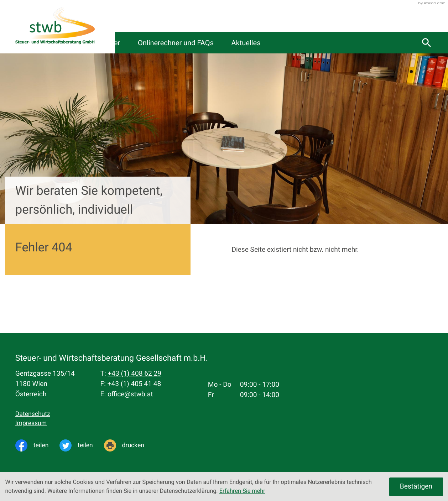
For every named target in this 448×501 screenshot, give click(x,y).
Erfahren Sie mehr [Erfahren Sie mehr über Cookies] (242, 491)
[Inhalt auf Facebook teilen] (37, 445)
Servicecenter (199, 43)
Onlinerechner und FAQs (279, 43)
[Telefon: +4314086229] (134, 374)
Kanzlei (146, 43)
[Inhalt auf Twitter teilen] (82, 445)
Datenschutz (33, 414)
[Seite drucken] (130, 445)
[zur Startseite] (55, 27)
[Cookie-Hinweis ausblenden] (416, 487)
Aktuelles (352, 43)
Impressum (31, 423)
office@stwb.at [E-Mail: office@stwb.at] (130, 394)
